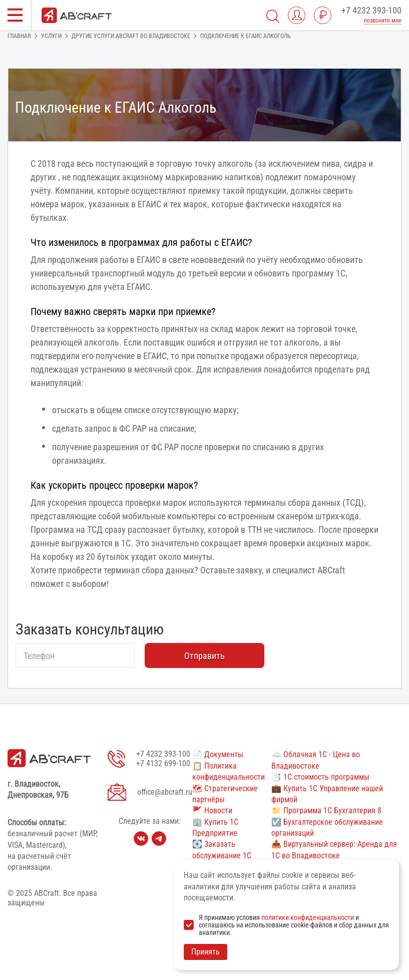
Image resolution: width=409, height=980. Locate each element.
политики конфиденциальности (308, 917)
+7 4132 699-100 (163, 763)
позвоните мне (383, 21)
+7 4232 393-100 (371, 10)
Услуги (51, 36)
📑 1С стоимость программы (320, 777)
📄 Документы (218, 754)
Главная (19, 36)
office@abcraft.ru (165, 792)
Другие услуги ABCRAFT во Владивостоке (131, 36)
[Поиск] (273, 15)
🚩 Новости (212, 810)
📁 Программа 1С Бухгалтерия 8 (326, 810)
